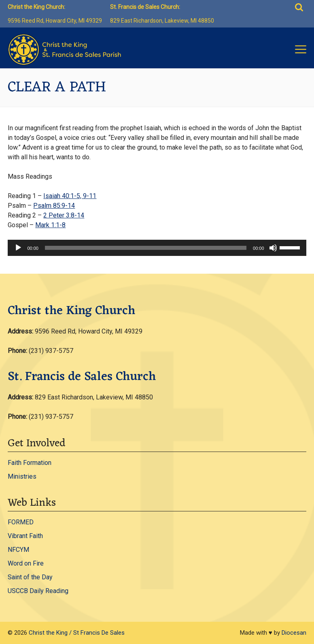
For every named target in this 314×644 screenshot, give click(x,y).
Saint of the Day (30, 577)
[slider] (146, 248)
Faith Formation (30, 463)
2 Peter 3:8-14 (64, 215)
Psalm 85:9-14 (54, 206)
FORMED (21, 522)
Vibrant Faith (25, 536)
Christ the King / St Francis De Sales (77, 633)
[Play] (18, 248)
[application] (157, 248)
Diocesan (294, 633)
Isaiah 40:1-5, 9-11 (70, 196)
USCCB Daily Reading (38, 591)
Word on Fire (26, 563)
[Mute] (273, 248)
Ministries (22, 476)
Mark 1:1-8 (50, 225)
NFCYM (18, 550)
